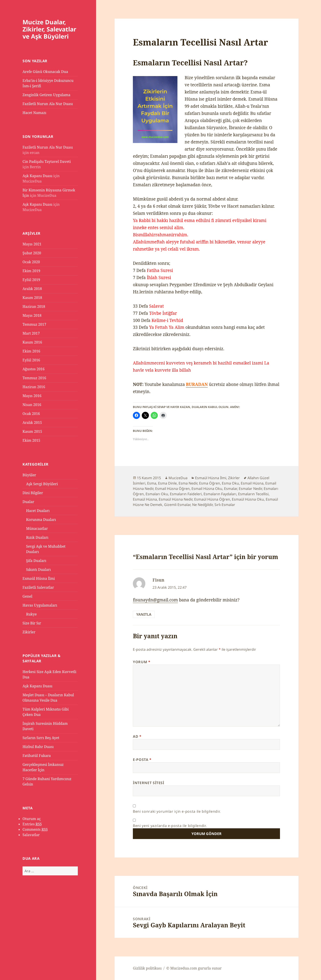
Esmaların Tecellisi (253, 494)
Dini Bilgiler (33, 493)
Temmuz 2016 (34, 378)
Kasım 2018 (32, 298)
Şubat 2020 (32, 253)
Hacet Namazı (34, 113)
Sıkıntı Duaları (38, 570)
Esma (152, 483)
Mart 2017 (31, 333)
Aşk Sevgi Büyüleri (42, 484)
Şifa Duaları (36, 561)
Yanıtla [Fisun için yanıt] (144, 614)
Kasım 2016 (32, 342)
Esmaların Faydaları (220, 494)
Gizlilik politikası (147, 968)
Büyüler (29, 475)
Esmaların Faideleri (186, 494)
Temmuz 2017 (34, 324)
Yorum (142, 662)
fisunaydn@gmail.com (155, 600)
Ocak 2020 (31, 262)
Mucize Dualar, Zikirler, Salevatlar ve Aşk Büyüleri (49, 29)
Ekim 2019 (31, 271)
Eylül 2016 (31, 360)
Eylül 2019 (31, 280)
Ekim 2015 (31, 440)
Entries (32, 824)
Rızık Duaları (37, 537)
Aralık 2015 (32, 423)
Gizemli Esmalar (177, 505)
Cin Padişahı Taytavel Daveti (47, 162)
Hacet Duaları (38, 511)
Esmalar (230, 489)
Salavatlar (31, 835)
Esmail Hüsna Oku (207, 489)
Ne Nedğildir (202, 505)
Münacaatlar (37, 528)
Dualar (28, 502)
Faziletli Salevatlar (38, 587)
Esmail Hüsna (252, 483)
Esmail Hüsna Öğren (172, 489)
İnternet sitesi (149, 783)
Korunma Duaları (41, 520)
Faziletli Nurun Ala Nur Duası (48, 104)
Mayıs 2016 (32, 396)
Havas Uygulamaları (40, 605)
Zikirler (29, 632)
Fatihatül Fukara (37, 756)
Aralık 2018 (32, 289)
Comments (35, 830)
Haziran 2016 (34, 387)
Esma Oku (230, 483)
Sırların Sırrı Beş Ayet (41, 738)
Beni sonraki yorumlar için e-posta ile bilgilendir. (177, 811)
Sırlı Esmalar (225, 505)
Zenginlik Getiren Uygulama (46, 95)
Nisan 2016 (32, 405)
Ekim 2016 (31, 351)
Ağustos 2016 (34, 369)
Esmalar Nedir (250, 489)
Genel (27, 596)
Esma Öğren (210, 483)
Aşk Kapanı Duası (37, 176)
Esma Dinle (167, 483)
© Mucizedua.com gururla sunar (194, 968)
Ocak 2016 (31, 414)
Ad (137, 736)
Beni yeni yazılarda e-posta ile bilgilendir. (170, 826)
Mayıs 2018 (32, 315)
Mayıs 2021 (32, 244)
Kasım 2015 (32, 431)
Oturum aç (32, 819)
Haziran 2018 (34, 307)
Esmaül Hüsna (145, 499)
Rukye (31, 614)
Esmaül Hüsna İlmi (39, 578)
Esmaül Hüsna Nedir (176, 499)
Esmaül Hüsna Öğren (212, 499)
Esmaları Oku (157, 494)
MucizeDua (178, 478)
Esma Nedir (188, 483)
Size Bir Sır (32, 623)
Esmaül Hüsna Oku (248, 499)
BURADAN (197, 384)
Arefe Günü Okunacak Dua (45, 72)
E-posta (142, 760)
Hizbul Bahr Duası (38, 747)
